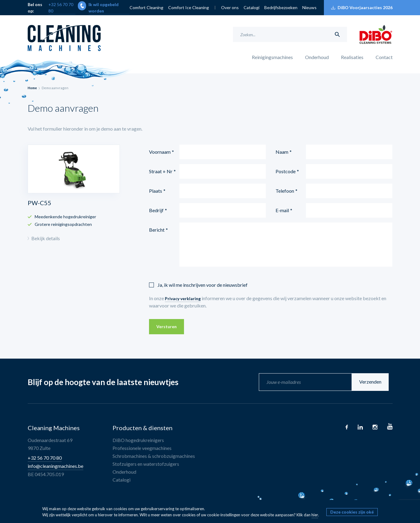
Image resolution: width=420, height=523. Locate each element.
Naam (282, 152)
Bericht (157, 230)
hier (315, 515)
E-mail (282, 210)
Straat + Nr (161, 171)
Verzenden (374, 382)
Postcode (286, 171)
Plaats (156, 191)
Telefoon (285, 191)
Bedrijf (156, 210)
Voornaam (160, 152)
